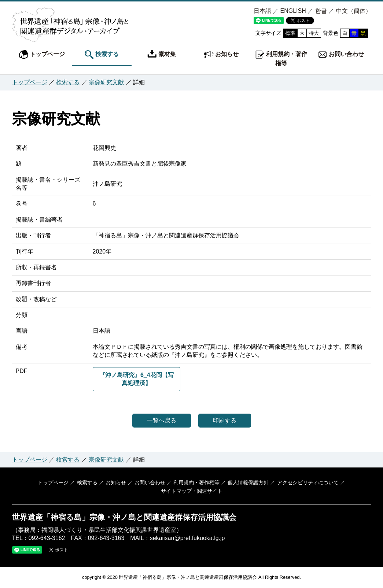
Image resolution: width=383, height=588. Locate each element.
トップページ (42, 55)
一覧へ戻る (162, 420)
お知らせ (221, 55)
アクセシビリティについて (308, 482)
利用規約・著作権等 (281, 58)
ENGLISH (293, 11)
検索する (102, 55)
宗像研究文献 (106, 82)
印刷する (225, 420)
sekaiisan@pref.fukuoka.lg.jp (187, 538)
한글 (321, 11)
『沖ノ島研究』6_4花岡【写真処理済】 (137, 379)
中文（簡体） (354, 11)
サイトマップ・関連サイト (192, 491)
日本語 (262, 11)
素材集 (162, 55)
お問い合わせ (341, 55)
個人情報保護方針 (248, 482)
